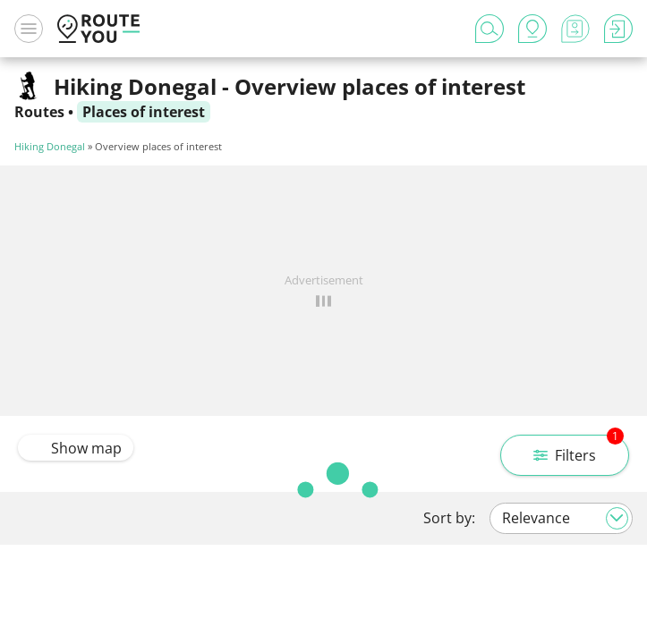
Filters (579, 450)
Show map (76, 448)
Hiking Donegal (50, 146)
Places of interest (144, 112)
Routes (39, 112)
